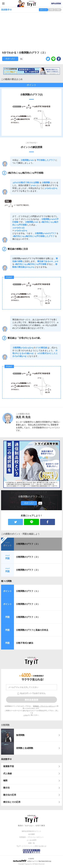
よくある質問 (31, 840)
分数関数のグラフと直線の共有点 (32, 630)
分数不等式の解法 (25, 643)
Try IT (31, 4)
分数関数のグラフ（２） (28, 544)
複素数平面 (9, 766)
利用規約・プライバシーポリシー (44, 706)
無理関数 (20, 735)
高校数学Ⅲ (6, 759)
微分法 (6, 788)
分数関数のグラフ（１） (28, 591)
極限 (5, 781)
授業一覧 (31, 843)
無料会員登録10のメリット (31, 831)
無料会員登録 (56, 4)
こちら (26, 715)
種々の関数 (6, 581)
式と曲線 (8, 773)
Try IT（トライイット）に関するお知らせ (32, 846)
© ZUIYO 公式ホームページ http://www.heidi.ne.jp (32, 860)
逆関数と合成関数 (25, 748)
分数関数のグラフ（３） (28, 617)
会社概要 (31, 834)
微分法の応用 (10, 795)
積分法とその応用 (12, 802)
